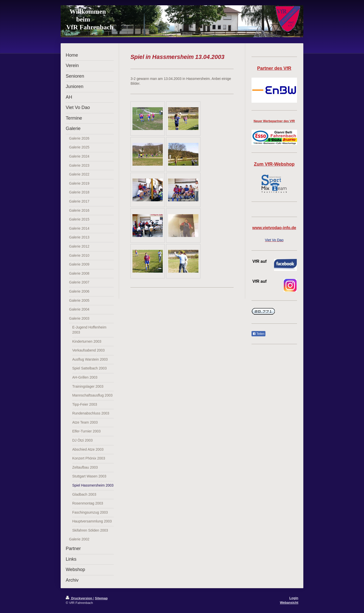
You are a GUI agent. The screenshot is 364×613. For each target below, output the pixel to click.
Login (294, 598)
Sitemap (101, 598)
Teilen (258, 334)
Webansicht (289, 603)
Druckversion (79, 598)
